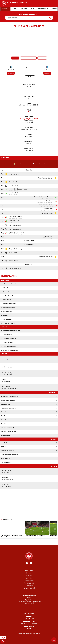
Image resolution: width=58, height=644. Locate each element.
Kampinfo (15, 58)
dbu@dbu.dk (30, 603)
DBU (29, 611)
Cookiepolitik (29, 586)
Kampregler (42, 58)
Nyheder (29, 573)
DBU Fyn (29, 616)
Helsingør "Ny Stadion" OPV (29, 119)
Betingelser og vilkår (29, 588)
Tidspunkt (29, 128)
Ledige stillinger (29, 581)
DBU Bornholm (29, 614)
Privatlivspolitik (29, 583)
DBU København (29, 621)
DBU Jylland (29, 619)
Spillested (29, 117)
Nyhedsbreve (29, 570)
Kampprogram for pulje (28, 58)
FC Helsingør (11, 69)
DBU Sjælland (29, 626)
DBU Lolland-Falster (29, 624)
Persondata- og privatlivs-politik (29, 634)
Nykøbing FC (47, 69)
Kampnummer (29, 96)
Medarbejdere (29, 578)
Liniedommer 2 (29, 149)
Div (29, 112)
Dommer (29, 135)
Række (29, 103)
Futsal (29, 629)
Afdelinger (29, 575)
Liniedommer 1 (29, 142)
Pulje (29, 110)
